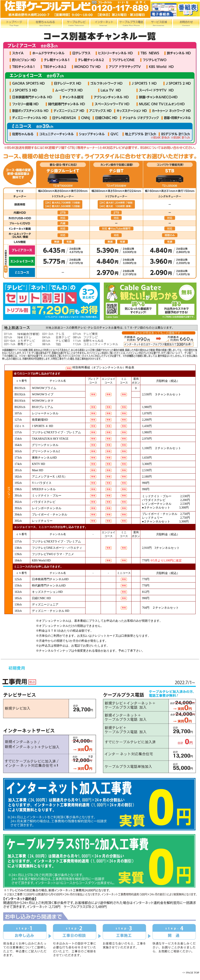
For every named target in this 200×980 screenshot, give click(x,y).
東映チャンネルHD (44, 458)
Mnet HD (37, 470)
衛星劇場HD (40, 420)
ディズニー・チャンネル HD (51, 611)
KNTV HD (38, 464)
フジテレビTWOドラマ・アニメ (53, 554)
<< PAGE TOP (191, 973)
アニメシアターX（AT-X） (49, 477)
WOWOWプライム (44, 388)
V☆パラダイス (42, 483)
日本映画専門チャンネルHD (50, 579)
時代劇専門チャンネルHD (49, 586)
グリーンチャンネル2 (46, 451)
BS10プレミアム (43, 407)
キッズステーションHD (47, 592)
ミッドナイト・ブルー (47, 496)
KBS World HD (41, 560)
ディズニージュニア (45, 605)
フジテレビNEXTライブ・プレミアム (56, 432)
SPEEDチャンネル (44, 489)
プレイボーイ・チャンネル (50, 515)
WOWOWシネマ (43, 401)
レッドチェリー (42, 521)
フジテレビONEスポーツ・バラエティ (57, 548)
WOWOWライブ (43, 394)
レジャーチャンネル (45, 413)
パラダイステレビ (44, 502)
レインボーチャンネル (47, 508)
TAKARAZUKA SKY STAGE (50, 439)
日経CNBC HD (41, 598)
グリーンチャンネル (45, 445)
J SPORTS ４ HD (43, 426)
